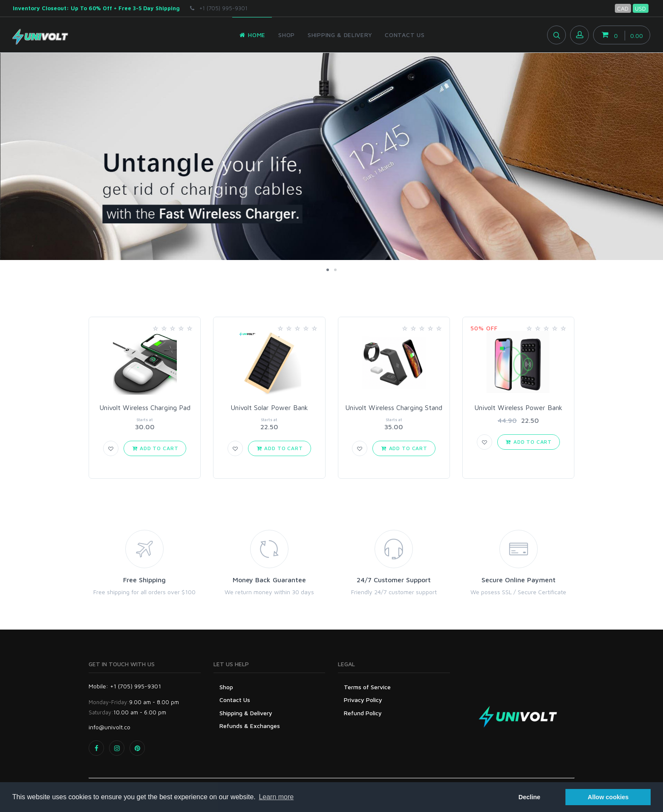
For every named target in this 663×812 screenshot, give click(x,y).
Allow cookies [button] (608, 797)
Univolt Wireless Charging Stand (394, 407)
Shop (226, 687)
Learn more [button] (276, 797)
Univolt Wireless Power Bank (518, 407)
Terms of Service (367, 687)
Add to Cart (155, 448)
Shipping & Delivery (246, 713)
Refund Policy (363, 713)
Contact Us (235, 700)
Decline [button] (529, 797)
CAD (623, 8)
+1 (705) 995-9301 (219, 8)
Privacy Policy (363, 700)
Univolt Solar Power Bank (269, 407)
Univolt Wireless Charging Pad (145, 407)
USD (640, 8)
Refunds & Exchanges (250, 726)
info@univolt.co (110, 727)
